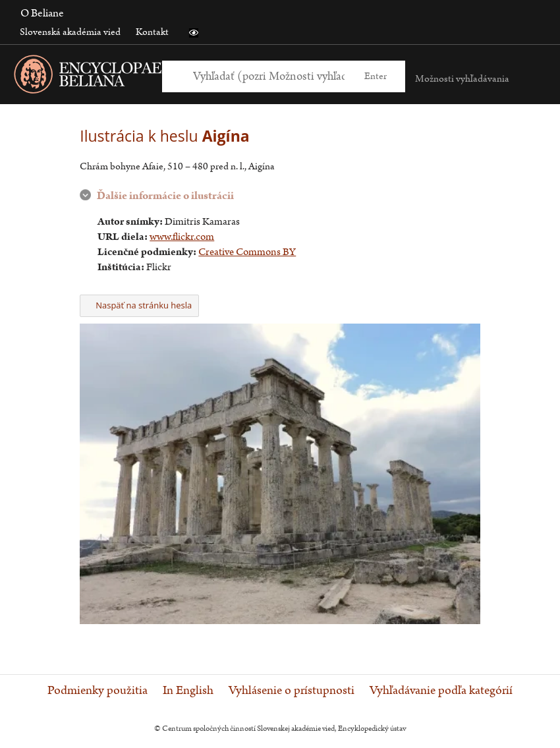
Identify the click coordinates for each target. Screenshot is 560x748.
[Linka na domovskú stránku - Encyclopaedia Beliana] (122, 77)
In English (188, 691)
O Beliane (42, 13)
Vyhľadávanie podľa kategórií (441, 691)
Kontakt (152, 32)
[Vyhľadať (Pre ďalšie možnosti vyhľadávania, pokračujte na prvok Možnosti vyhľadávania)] (269, 76)
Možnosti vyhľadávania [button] (462, 79)
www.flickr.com (182, 237)
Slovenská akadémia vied (70, 32)
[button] (194, 33)
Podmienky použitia (98, 691)
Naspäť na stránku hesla (139, 305)
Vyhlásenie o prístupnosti (292, 691)
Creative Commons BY (247, 252)
